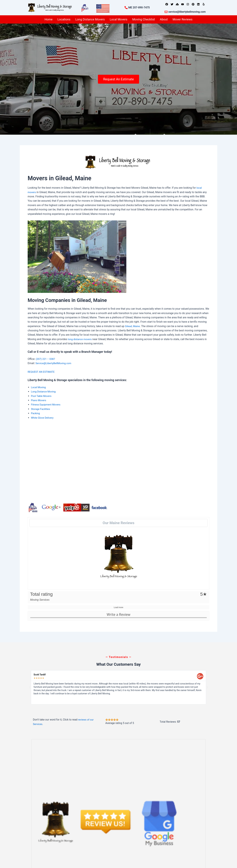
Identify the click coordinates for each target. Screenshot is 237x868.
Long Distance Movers (90, 19)
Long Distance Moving (44, 392)
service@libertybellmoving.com (187, 12)
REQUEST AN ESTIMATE (42, 372)
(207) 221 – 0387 (46, 359)
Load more (118, 607)
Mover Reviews (183, 19)
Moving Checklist (144, 19)
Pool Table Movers (42, 396)
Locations (64, 19)
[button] (30, 687)
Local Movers (118, 19)
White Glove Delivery (43, 418)
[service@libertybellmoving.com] (166, 12)
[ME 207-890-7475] (126, 8)
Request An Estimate (118, 79)
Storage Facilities (41, 409)
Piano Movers (39, 400)
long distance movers (80, 339)
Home (49, 19)
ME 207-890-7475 (139, 7)
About (164, 19)
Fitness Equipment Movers (46, 405)
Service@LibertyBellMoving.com (54, 363)
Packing (36, 413)
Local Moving (39, 387)
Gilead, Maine (133, 326)
